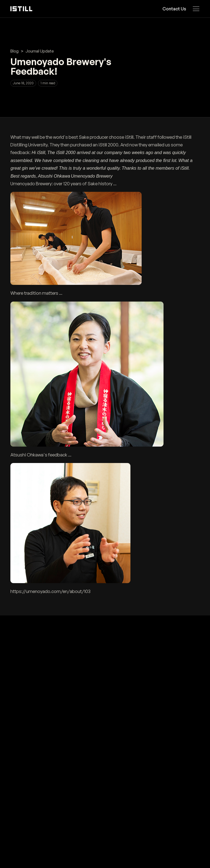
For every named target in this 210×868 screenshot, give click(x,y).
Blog (14, 51)
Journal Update (40, 51)
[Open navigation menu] (196, 9)
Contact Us (175, 9)
